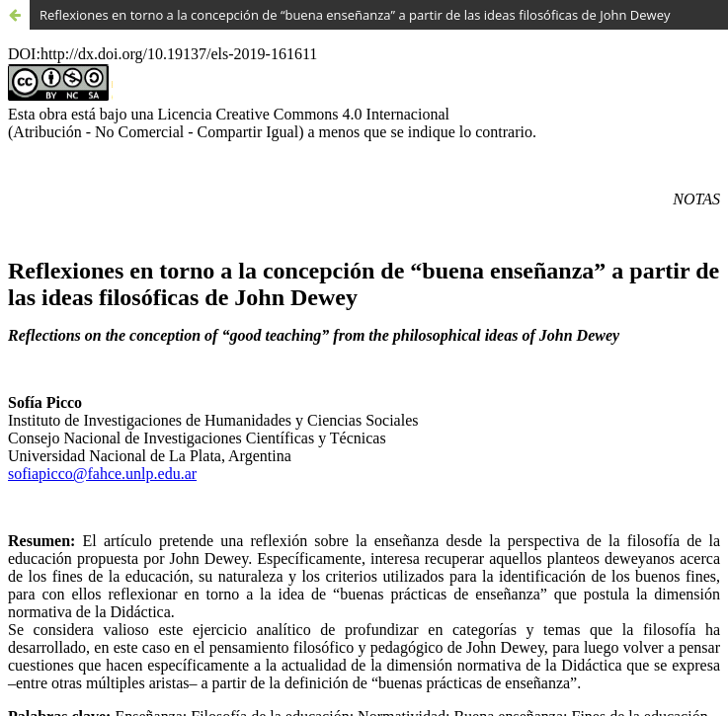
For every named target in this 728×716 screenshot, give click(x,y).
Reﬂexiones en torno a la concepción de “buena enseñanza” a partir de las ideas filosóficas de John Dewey (355, 15)
